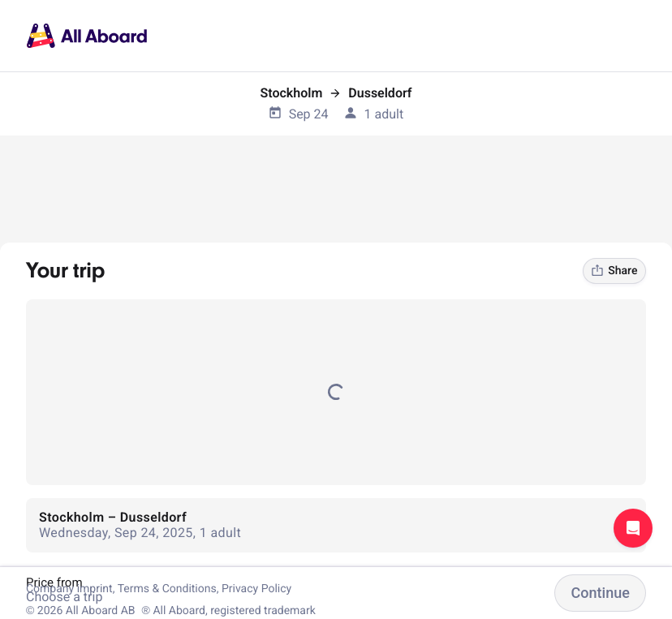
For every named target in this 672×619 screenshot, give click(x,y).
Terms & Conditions (167, 589)
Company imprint (69, 589)
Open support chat (633, 528)
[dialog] (0, 0)
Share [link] (614, 271)
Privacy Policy (256, 589)
